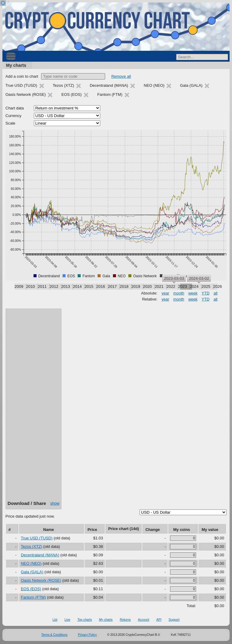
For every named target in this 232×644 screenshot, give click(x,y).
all (216, 293)
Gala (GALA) (32, 572)
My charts (16, 65)
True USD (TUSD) (37, 538)
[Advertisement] (34, 407)
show (55, 503)
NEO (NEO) (31, 563)
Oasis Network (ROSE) (41, 580)
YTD (205, 293)
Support (174, 620)
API (159, 620)
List (55, 620)
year (165, 293)
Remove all (121, 76)
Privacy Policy (87, 635)
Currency (13, 116)
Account (143, 620)
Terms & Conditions (55, 635)
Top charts (85, 620)
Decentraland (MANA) (40, 555)
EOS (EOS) (31, 589)
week (193, 293)
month (179, 293)
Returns (125, 620)
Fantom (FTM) (33, 597)
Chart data (15, 108)
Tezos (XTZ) (32, 546)
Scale (10, 123)
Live (67, 620)
